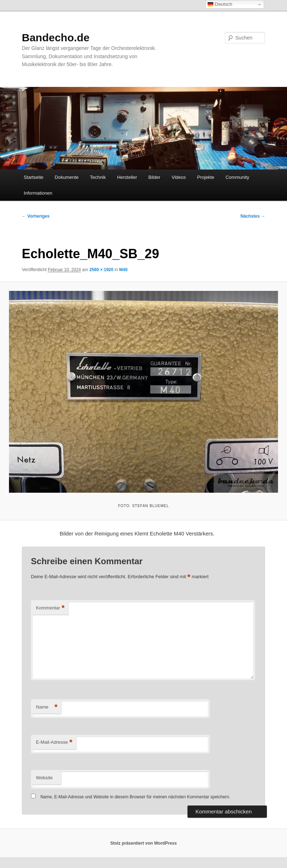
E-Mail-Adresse (54, 742)
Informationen (38, 193)
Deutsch (220, 4)
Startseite (34, 177)
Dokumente (66, 177)
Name (47, 707)
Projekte (206, 177)
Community (237, 177)
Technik (98, 177)
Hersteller (127, 177)
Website (44, 778)
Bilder (154, 177)
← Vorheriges (36, 216)
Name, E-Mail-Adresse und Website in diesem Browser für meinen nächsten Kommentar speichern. (135, 797)
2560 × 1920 (101, 270)
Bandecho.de (56, 38)
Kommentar (50, 608)
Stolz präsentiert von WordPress (143, 843)
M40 (123, 270)
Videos (179, 177)
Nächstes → (253, 216)
